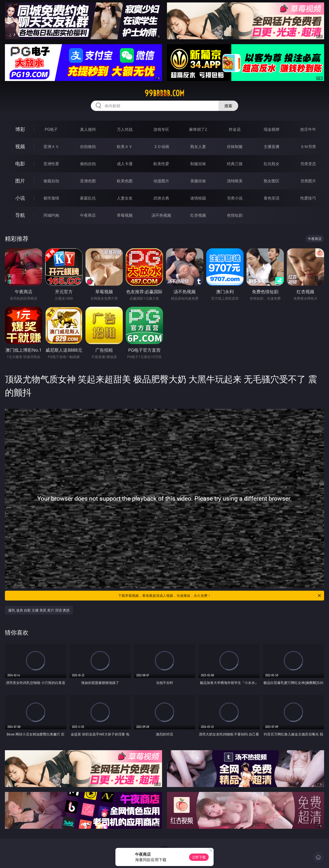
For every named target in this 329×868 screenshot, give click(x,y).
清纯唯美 (235, 181)
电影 (20, 164)
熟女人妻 (198, 147)
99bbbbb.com (164, 93)
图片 (20, 181)
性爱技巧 (308, 198)
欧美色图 (125, 181)
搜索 (228, 106)
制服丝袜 (198, 164)
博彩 (20, 129)
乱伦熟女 (272, 164)
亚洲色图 (88, 181)
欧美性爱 (161, 164)
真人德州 (88, 129)
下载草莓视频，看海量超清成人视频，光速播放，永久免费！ (220, 596)
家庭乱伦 (88, 198)
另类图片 (308, 181)
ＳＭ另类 (308, 147)
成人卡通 (125, 164)
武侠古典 (161, 198)
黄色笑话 (272, 198)
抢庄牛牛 (308, 129)
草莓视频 (125, 215)
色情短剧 (235, 215)
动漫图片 (161, 181)
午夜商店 (88, 215)
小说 (20, 198)
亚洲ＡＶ (51, 147)
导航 (20, 215)
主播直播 (272, 147)
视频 (20, 146)
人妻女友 (125, 198)
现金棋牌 (272, 129)
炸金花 (235, 129)
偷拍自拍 (88, 164)
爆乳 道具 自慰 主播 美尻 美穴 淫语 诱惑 (39, 610)
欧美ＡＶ (125, 147)
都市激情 (51, 198)
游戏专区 (161, 129)
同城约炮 (51, 215)
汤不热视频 (161, 215)
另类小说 (235, 198)
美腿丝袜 (198, 181)
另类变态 (308, 164)
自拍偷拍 (88, 147)
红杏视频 (198, 215)
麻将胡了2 (198, 129)
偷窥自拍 (51, 181)
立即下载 (199, 857)
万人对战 (125, 129)
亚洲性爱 (51, 164)
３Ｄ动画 (161, 147)
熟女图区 (272, 181)
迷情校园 (198, 198)
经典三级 (235, 164)
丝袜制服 (235, 147)
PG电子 (51, 129)
